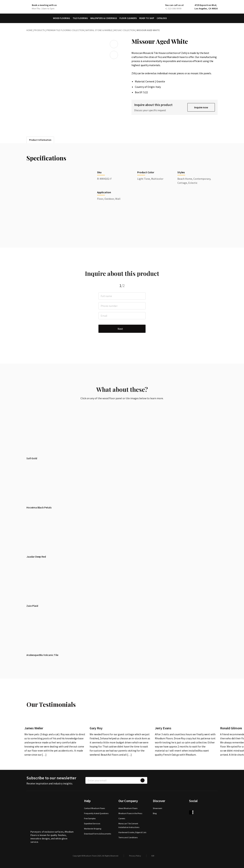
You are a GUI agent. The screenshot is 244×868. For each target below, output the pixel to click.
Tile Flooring (80, 18)
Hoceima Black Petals (39, 507)
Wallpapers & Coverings (104, 18)
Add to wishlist (114, 44)
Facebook (191, 808)
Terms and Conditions (128, 837)
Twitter (198, 808)
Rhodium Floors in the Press (130, 813)
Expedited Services (92, 823)
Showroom (157, 808)
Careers (122, 818)
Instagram (205, 808)
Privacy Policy (135, 856)
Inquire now (201, 107)
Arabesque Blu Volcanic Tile (42, 655)
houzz (191, 812)
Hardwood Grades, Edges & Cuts (132, 832)
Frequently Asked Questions (96, 813)
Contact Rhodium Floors (94, 808)
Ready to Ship (147, 18)
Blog (155, 813)
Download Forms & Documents (98, 834)
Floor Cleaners (128, 18)
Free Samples (90, 818)
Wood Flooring (62, 18)
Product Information (40, 140)
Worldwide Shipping (93, 829)
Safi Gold (32, 458)
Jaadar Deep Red (36, 557)
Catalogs (162, 18)
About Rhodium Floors (128, 808)
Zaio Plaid (32, 606)
